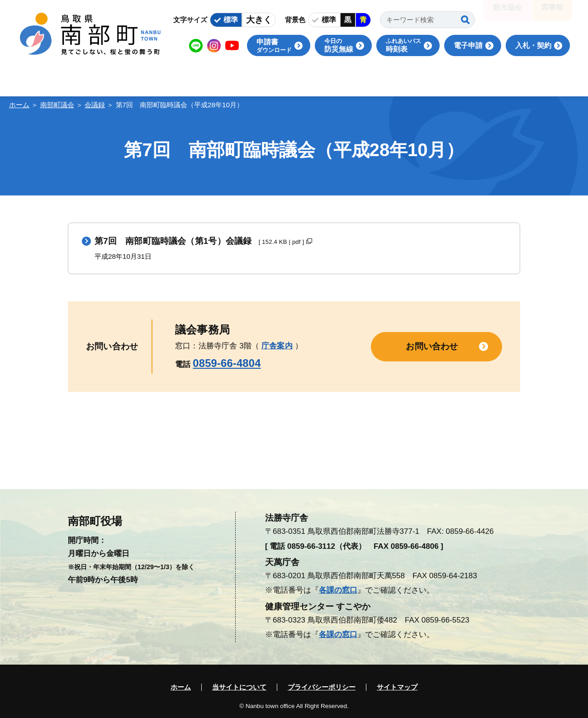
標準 (231, 20)
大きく (259, 20)
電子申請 (468, 45)
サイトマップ (397, 687)
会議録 (95, 105)
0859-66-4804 (227, 363)
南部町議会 (57, 105)
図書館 (552, 13)
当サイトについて (239, 687)
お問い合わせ (432, 346)
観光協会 (507, 13)
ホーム (19, 105)
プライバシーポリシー (322, 687)
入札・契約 (533, 45)
